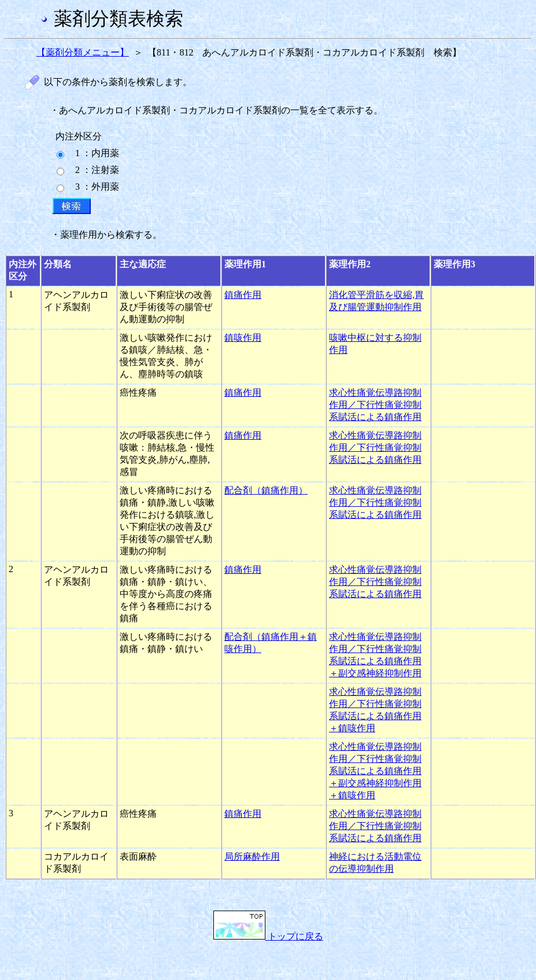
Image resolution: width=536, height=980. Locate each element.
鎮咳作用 (243, 338)
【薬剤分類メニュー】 (83, 52)
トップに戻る (268, 936)
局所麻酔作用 (252, 856)
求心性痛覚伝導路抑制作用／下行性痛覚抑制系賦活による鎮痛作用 (375, 405)
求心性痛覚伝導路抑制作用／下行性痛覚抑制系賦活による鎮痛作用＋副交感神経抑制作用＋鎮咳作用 (375, 771)
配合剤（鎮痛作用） (266, 490)
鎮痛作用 (243, 295)
